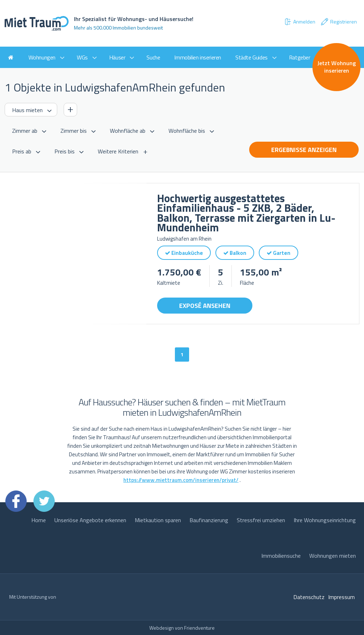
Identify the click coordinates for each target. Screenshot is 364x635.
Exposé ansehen (205, 306)
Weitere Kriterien (118, 151)
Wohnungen (42, 57)
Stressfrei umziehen (261, 520)
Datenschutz (309, 597)
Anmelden (300, 22)
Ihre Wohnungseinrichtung (325, 520)
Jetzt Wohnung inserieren (337, 67)
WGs (82, 57)
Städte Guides (251, 57)
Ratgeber (300, 57)
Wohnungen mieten (333, 556)
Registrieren (339, 22)
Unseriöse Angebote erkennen (90, 520)
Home (39, 520)
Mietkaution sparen (158, 520)
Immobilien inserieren (198, 57)
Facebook (16, 501)
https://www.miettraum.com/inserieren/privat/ (181, 480)
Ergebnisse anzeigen (304, 150)
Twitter (44, 501)
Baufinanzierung (209, 520)
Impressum (341, 597)
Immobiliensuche (281, 556)
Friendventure (199, 628)
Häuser (117, 57)
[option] (76, 254)
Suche (153, 57)
